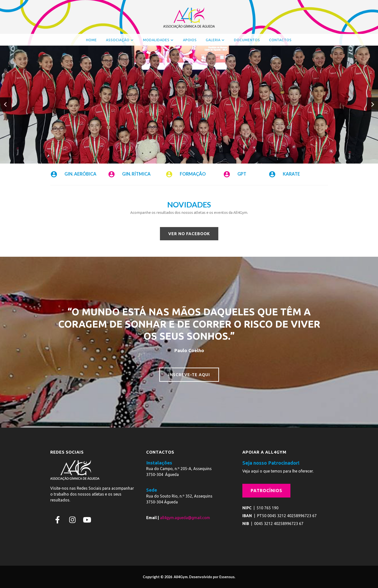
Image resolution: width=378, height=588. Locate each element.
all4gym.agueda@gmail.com (185, 518)
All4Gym (180, 577)
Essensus (227, 577)
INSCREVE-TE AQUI (189, 374)
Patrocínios (266, 490)
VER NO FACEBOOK (189, 233)
